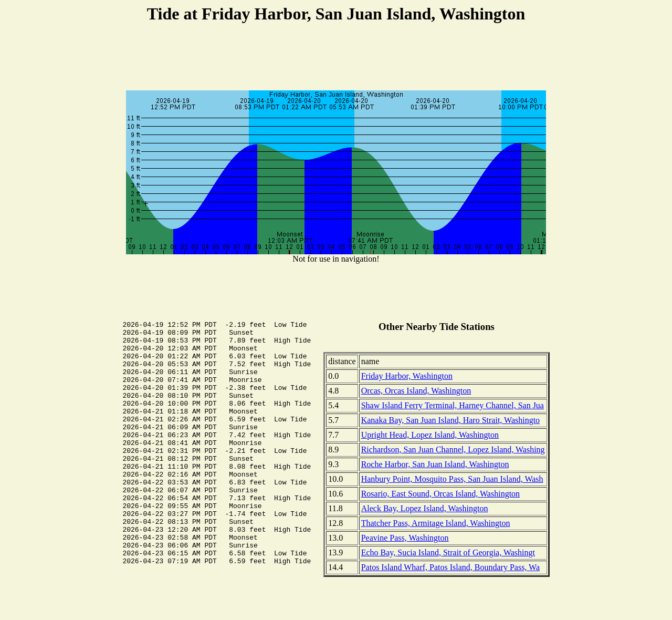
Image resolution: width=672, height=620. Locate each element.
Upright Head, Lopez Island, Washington (430, 435)
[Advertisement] (336, 58)
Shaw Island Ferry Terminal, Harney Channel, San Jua (453, 405)
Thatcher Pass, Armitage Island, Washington (436, 523)
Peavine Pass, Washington (405, 538)
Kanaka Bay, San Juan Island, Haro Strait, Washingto (450, 420)
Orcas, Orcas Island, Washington (416, 391)
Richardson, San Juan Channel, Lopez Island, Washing (453, 450)
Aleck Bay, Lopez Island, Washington (425, 508)
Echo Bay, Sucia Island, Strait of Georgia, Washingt (448, 552)
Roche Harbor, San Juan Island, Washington (435, 464)
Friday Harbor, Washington (407, 376)
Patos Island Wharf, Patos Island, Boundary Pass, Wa (450, 567)
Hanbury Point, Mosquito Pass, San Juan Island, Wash (452, 479)
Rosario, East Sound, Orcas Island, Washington (440, 494)
